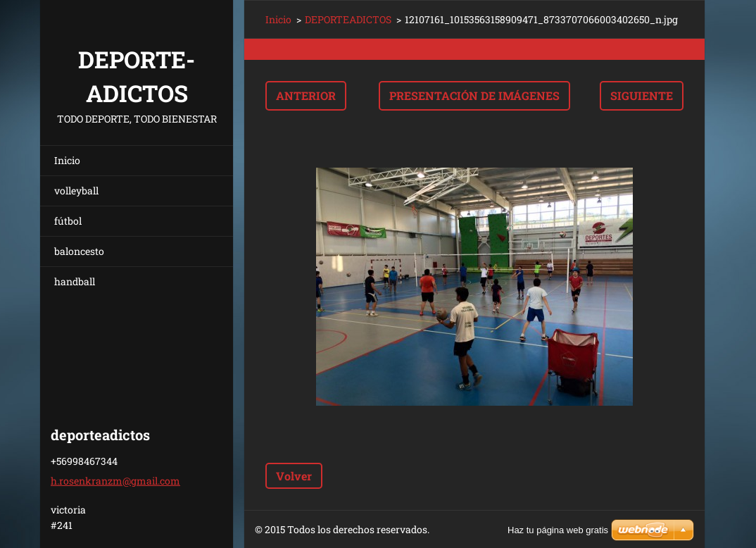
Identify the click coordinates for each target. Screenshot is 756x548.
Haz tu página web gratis (558, 530)
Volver (294, 476)
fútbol (68, 221)
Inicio (67, 160)
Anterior (306, 95)
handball (75, 281)
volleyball (76, 191)
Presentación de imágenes (474, 95)
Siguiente (642, 95)
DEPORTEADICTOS (348, 19)
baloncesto (79, 251)
